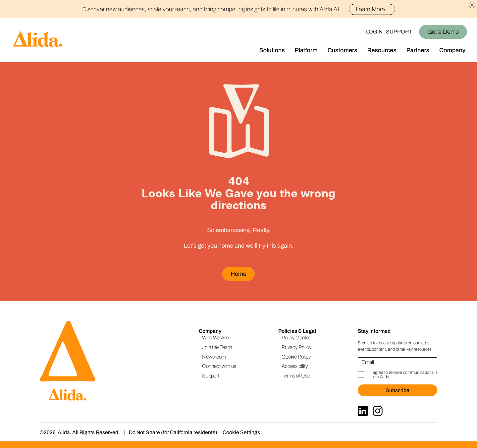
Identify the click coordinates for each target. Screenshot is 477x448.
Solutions (272, 50)
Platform (306, 50)
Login (374, 32)
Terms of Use (296, 376)
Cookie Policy (296, 357)
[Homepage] (31, 40)
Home (238, 274)
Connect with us (219, 366)
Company (452, 50)
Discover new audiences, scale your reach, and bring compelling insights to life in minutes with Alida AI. (239, 9)
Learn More (373, 9)
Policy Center (296, 338)
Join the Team (217, 347)
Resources (382, 50)
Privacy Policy (296, 347)
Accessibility (295, 366)
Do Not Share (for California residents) (173, 432)
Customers (343, 50)
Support (399, 32)
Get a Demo (443, 32)
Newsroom (214, 357)
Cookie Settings (241, 432)
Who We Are (215, 338)
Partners (418, 50)
